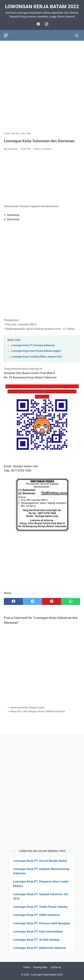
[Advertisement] (42, 86)
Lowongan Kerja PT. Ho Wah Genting (36, 940)
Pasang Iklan (40, 967)
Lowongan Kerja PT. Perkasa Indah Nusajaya (41, 923)
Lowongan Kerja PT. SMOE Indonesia (36, 915)
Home (27, 967)
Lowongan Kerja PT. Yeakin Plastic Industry (40, 907)
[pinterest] (52, 601)
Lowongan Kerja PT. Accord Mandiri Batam (40, 861)
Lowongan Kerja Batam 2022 (42, 7)
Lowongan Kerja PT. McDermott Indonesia (40, 948)
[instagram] (46, 24)
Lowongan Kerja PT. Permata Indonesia (33, 345)
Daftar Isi (56, 967)
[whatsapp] (71, 601)
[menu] (6, 35)
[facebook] (38, 24)
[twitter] (32, 601)
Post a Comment (43, 149)
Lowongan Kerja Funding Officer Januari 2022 (36, 357)
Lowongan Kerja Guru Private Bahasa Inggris (36, 351)
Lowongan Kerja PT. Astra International (38, 932)
